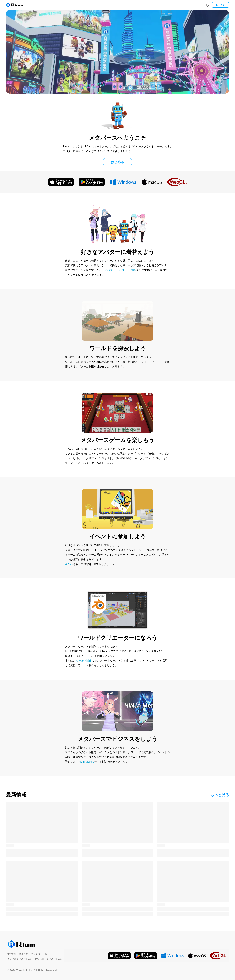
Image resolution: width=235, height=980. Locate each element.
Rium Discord (86, 762)
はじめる (117, 162)
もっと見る (220, 795)
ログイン (220, 5)
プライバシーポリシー (42, 954)
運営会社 (12, 954)
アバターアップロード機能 (120, 270)
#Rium (69, 564)
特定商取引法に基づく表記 (49, 959)
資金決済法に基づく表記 (20, 959)
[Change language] (207, 5)
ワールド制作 (84, 661)
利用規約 (23, 954)
